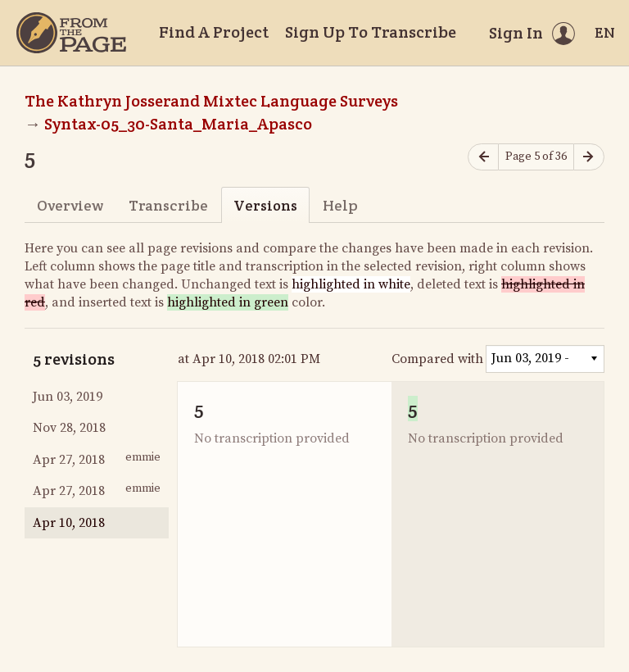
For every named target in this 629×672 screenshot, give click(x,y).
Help (340, 205)
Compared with (437, 359)
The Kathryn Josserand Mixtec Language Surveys (211, 101)
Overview (70, 205)
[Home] (71, 33)
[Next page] (589, 157)
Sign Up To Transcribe (371, 32)
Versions (265, 205)
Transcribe (168, 205)
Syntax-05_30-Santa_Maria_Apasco (178, 124)
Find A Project (214, 32)
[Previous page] (483, 157)
